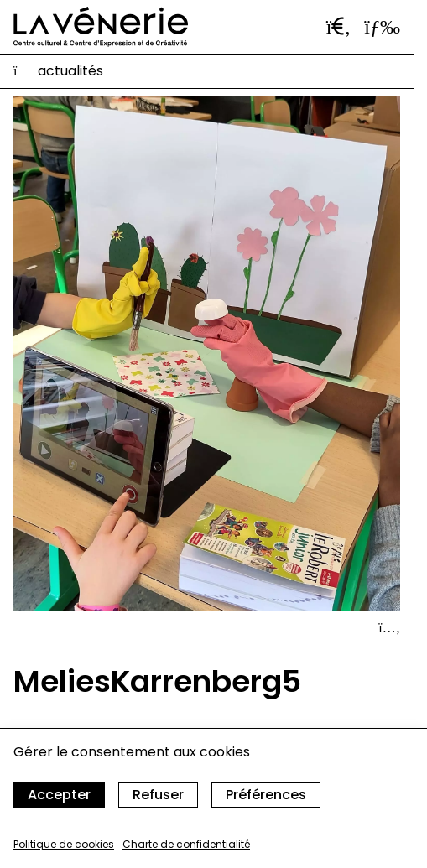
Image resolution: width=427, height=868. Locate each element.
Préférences (266, 795)
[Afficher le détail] (389, 628)
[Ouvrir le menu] (382, 27)
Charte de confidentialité (186, 844)
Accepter (59, 795)
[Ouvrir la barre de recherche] (339, 27)
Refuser (158, 795)
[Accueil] (101, 27)
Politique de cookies (64, 844)
